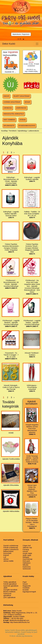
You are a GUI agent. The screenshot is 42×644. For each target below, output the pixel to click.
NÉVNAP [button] (27, 102)
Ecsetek (26, 590)
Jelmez (6, 559)
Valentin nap (27, 547)
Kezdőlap (4, 131)
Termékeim (13, 131)
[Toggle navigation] (37, 44)
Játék (5, 588)
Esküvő (6, 555)
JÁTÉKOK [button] (23, 120)
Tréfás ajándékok (10, 582)
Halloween (27, 563)
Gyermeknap (28, 559)
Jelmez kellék (8, 561)
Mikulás (26, 565)
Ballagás (26, 557)
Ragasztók (27, 586)
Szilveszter (27, 569)
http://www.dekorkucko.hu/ (17, 622)
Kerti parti (26, 561)
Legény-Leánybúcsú (11, 549)
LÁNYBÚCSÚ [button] (8, 108)
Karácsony (27, 567)
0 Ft (21, 39)
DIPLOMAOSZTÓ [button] (9, 126)
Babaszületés (8, 551)
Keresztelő (7, 553)
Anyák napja (27, 553)
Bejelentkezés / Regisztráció (21, 34)
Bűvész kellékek (9, 592)
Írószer (25, 584)
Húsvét (25, 551)
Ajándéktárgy (22, 131)
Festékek (26, 588)
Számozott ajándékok (7, 595)
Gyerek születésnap (11, 546)
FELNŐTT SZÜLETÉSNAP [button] (22, 96)
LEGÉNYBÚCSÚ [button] (21, 108)
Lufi (5, 557)
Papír (25, 582)
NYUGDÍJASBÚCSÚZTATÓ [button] (27, 126)
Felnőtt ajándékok (10, 584)
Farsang (26, 549)
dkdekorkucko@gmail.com (16, 620)
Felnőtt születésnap (11, 547)
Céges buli (27, 546)
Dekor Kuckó (9, 44)
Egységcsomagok (29, 592)
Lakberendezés (34, 131)
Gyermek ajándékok (11, 586)
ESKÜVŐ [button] (6, 96)
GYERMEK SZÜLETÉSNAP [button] (12, 102)
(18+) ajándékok (9, 597)
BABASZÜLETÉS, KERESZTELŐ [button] (14, 114)
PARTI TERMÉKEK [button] (9, 120)
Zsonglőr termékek (10, 590)
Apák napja (27, 555)
